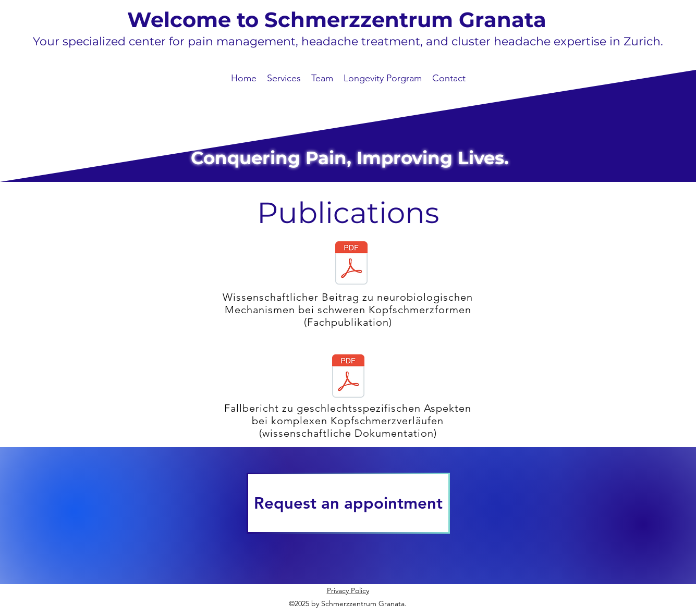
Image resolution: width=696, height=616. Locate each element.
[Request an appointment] (348, 503)
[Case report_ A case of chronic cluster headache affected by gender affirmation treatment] (348, 377)
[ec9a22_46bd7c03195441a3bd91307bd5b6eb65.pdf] (351, 264)
